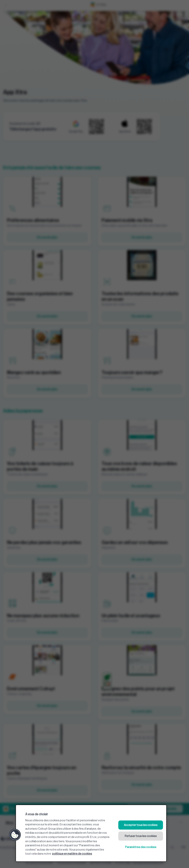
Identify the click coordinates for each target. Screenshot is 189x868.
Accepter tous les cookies (141, 825)
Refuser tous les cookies (141, 836)
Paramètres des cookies (141, 847)
